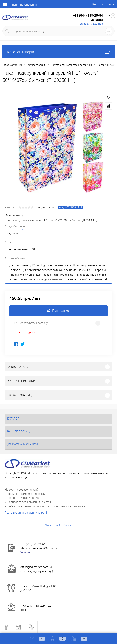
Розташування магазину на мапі (26, 513)
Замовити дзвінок (91, 24)
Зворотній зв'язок (58, 525)
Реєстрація (108, 4)
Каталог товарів (58, 52)
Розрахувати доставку (31, 323)
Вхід (95, 4)
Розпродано (24, 332)
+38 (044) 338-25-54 (88, 15)
